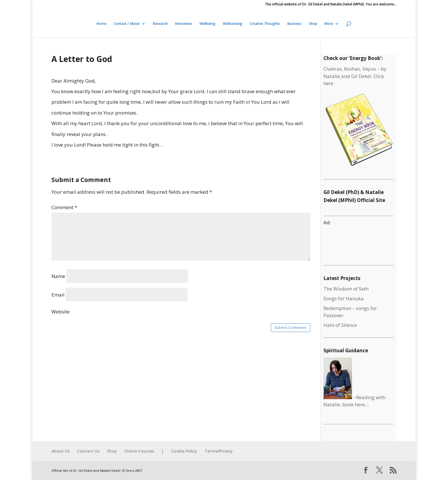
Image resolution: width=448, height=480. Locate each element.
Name (58, 276)
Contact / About (127, 24)
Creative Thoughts (265, 24)
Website (61, 312)
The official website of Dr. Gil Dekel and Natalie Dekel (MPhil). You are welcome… (331, 5)
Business (294, 24)
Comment (64, 207)
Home (101, 24)
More (329, 24)
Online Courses (139, 451)
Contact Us (88, 451)
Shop (313, 24)
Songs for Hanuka (344, 298)
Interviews (184, 24)
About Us (61, 451)
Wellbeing (207, 24)
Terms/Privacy (219, 451)
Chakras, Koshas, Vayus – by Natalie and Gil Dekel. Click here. (355, 76)
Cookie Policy (184, 451)
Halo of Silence (340, 325)
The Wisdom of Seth (346, 289)
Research (160, 24)
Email (58, 295)
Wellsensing (233, 24)
